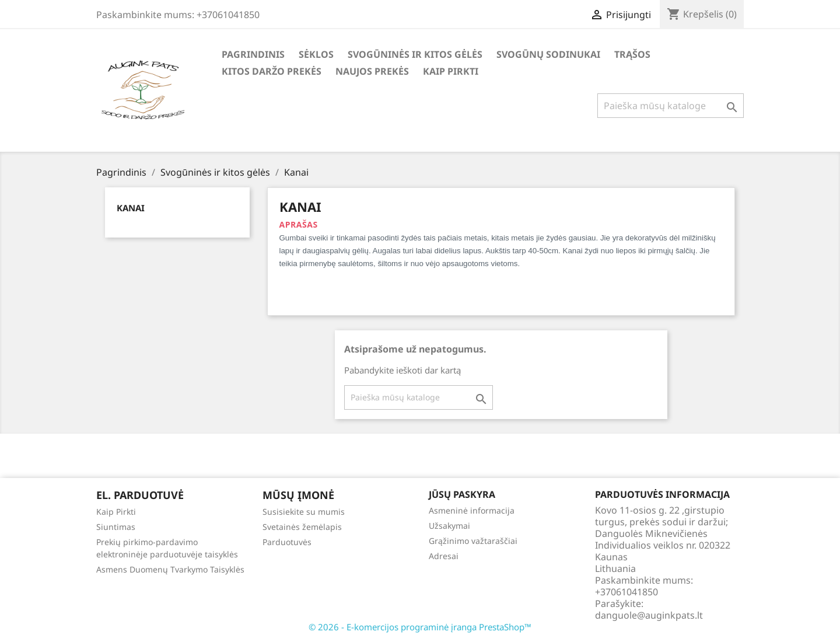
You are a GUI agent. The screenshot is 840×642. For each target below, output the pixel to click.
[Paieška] (671, 106)
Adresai (444, 556)
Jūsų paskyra (462, 494)
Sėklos (316, 54)
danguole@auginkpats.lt (649, 615)
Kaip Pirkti (451, 71)
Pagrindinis (253, 54)
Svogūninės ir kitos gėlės (415, 54)
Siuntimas (116, 527)
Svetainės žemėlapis (302, 527)
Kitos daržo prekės (272, 71)
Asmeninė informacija (472, 510)
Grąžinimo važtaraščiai (473, 541)
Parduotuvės (287, 542)
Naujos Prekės (372, 71)
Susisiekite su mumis (304, 512)
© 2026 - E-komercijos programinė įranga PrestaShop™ (420, 627)
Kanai (131, 208)
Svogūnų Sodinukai (548, 54)
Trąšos (632, 54)
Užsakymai (449, 526)
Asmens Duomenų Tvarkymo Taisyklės (170, 569)
